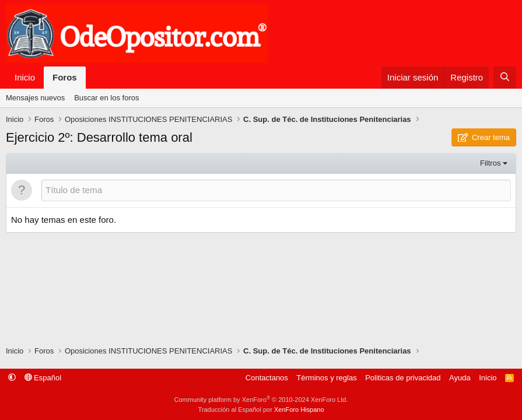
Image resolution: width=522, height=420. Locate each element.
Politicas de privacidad (403, 378)
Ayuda (460, 378)
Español (43, 378)
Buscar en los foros (106, 98)
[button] (12, 378)
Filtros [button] (490, 163)
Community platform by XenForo (261, 400)
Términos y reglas (326, 378)
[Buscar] (505, 78)
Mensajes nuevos (35, 98)
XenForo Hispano (299, 409)
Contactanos (267, 378)
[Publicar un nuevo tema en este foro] (276, 190)
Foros (65, 77)
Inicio (25, 77)
